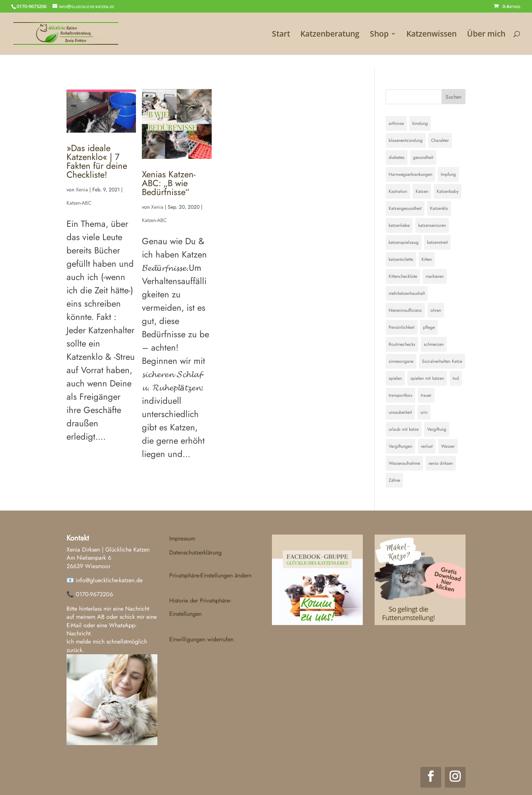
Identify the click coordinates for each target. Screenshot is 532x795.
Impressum (182, 538)
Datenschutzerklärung (195, 552)
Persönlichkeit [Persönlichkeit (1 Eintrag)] (402, 327)
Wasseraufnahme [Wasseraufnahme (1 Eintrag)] (404, 463)
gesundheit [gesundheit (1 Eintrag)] (423, 157)
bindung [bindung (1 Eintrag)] (420, 123)
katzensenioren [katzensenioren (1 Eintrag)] (432, 225)
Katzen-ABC (79, 203)
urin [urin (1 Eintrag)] (424, 412)
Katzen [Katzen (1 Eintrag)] (422, 191)
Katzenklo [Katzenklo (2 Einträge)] (439, 208)
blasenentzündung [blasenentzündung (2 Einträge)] (406, 140)
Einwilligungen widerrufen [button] (201, 639)
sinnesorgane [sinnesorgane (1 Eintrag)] (401, 361)
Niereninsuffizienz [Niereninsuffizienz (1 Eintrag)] (405, 310)
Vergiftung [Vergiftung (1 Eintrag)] (437, 429)
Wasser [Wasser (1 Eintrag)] (448, 446)
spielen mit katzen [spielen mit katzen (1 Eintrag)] (427, 378)
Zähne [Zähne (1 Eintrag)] (394, 480)
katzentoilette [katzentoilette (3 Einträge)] (401, 259)
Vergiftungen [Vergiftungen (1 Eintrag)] (400, 446)
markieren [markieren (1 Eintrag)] (435, 276)
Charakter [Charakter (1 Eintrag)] (440, 140)
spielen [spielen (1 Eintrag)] (395, 378)
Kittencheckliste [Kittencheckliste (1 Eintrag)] (403, 276)
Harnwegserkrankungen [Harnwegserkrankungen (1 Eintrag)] (410, 174)
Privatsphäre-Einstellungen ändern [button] (210, 575)
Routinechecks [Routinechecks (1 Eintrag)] (402, 344)
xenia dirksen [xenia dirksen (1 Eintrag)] (441, 463)
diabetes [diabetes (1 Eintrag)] (397, 157)
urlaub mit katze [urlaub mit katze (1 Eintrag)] (404, 429)
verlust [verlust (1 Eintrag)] (427, 446)
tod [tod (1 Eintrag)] (456, 378)
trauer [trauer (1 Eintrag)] (426, 395)
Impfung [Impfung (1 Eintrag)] (448, 174)
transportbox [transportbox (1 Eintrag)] (400, 395)
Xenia (82, 190)
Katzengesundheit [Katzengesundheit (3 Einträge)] (405, 208)
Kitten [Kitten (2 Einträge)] (427, 259)
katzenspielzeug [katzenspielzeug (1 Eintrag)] (404, 242)
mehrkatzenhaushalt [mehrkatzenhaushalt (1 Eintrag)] (407, 293)
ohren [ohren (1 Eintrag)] (436, 310)
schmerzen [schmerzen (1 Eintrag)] (434, 344)
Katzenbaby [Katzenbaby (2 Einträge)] (448, 191)
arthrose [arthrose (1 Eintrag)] (396, 123)
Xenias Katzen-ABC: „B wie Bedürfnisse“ (169, 183)
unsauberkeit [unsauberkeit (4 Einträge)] (400, 412)
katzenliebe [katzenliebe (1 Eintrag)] (399, 225)
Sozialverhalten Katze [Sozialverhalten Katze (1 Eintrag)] (442, 361)
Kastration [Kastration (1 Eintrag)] (398, 191)
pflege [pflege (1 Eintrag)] (429, 327)
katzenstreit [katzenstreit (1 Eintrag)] (437, 242)
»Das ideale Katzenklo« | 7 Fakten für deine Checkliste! (97, 161)
